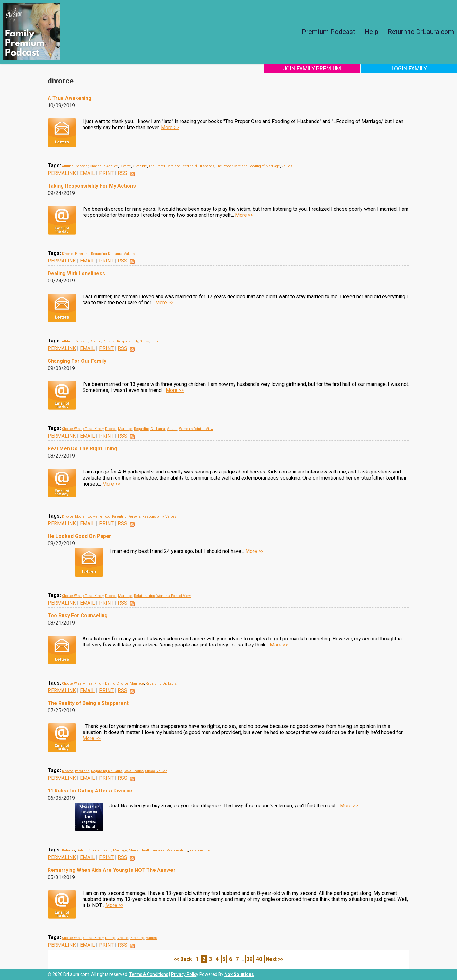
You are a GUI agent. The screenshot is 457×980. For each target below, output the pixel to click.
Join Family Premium (329, 68)
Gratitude (140, 166)
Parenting (82, 254)
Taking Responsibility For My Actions (92, 186)
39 (249, 959)
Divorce (125, 166)
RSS (123, 173)
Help (371, 32)
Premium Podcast (328, 32)
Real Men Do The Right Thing (82, 449)
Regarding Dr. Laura (107, 254)
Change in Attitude (104, 166)
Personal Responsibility (121, 341)
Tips (155, 341)
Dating (110, 683)
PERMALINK (62, 173)
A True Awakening (70, 98)
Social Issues (134, 771)
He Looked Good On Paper (79, 536)
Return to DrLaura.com (421, 32)
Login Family (415, 68)
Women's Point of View (196, 429)
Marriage (125, 429)
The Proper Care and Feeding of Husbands (181, 166)
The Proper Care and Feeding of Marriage (248, 166)
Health (106, 850)
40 (259, 959)
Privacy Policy (185, 974)
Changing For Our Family (77, 361)
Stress (145, 341)
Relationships (144, 596)
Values (287, 166)
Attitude (68, 166)
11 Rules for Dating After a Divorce (90, 791)
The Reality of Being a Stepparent (88, 703)
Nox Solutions (239, 974)
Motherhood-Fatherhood (93, 516)
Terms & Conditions (149, 974)
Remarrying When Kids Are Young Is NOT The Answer (112, 870)
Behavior (82, 166)
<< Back (183, 959)
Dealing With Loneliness (76, 273)
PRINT (106, 173)
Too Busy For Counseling (78, 616)
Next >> (275, 959)
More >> (170, 127)
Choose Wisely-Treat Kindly (83, 429)
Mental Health (140, 850)
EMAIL (87, 173)
